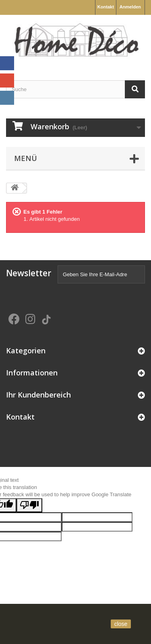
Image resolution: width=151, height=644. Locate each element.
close (121, 624)
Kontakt (106, 7)
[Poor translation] (29, 505)
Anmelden (130, 7)
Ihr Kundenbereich (38, 395)
